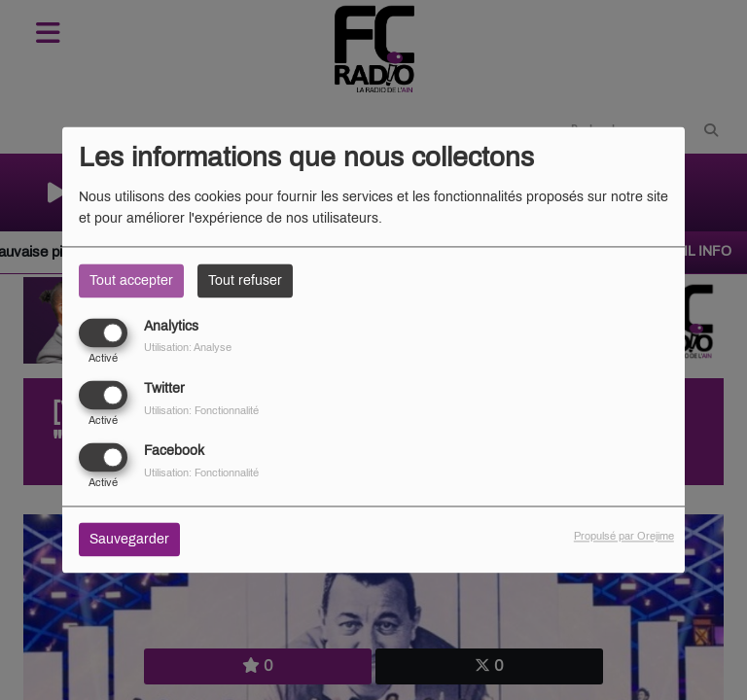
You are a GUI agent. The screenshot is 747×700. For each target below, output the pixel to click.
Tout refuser (245, 280)
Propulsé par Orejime (624, 537)
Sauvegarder (129, 540)
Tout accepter (131, 280)
